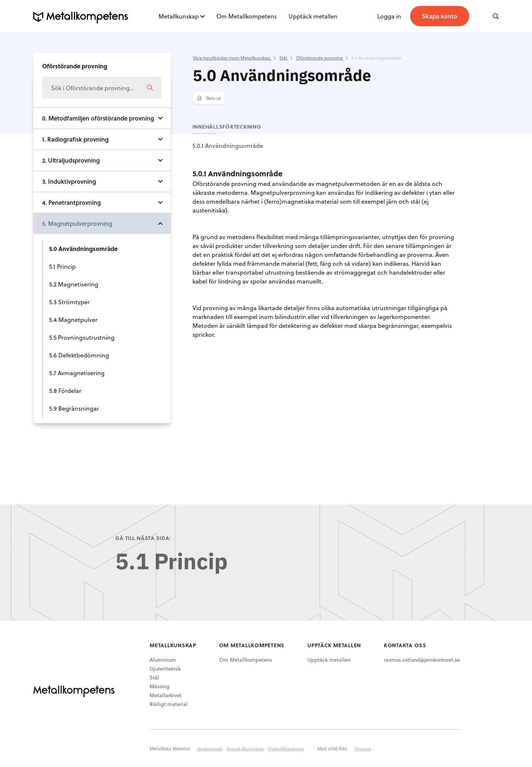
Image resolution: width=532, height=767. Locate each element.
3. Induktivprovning (69, 181)
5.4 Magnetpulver (73, 320)
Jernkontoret (210, 749)
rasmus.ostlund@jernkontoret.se (422, 660)
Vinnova (363, 749)
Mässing (160, 686)
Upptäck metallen (313, 16)
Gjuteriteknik (165, 668)
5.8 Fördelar (65, 391)
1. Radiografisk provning (75, 139)
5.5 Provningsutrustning (82, 337)
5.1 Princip (62, 266)
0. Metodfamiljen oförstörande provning (98, 118)
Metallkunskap (179, 16)
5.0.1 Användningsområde (228, 145)
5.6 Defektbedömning (79, 355)
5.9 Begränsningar (74, 408)
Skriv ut (209, 98)
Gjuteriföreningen (286, 749)
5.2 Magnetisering (74, 284)
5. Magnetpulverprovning (77, 223)
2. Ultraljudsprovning (71, 160)
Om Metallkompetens (247, 16)
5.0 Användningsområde (83, 249)
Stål (154, 677)
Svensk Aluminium (245, 749)
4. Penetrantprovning (71, 202)
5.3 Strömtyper (69, 302)
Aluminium (163, 660)
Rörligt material (169, 704)
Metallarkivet (166, 695)
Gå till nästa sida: (143, 538)
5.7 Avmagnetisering (77, 373)
